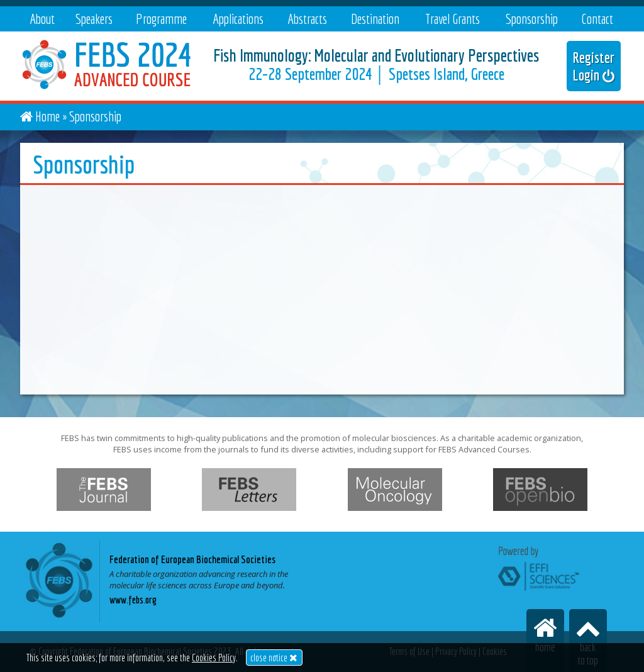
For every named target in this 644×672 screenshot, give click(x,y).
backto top (588, 641)
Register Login (594, 66)
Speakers (94, 19)
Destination (375, 19)
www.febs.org (133, 600)
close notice (274, 658)
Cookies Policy (214, 658)
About (42, 19)
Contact (597, 19)
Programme (161, 19)
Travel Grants (452, 19)
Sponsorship (532, 19)
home (545, 635)
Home (47, 116)
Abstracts (307, 19)
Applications (238, 19)
